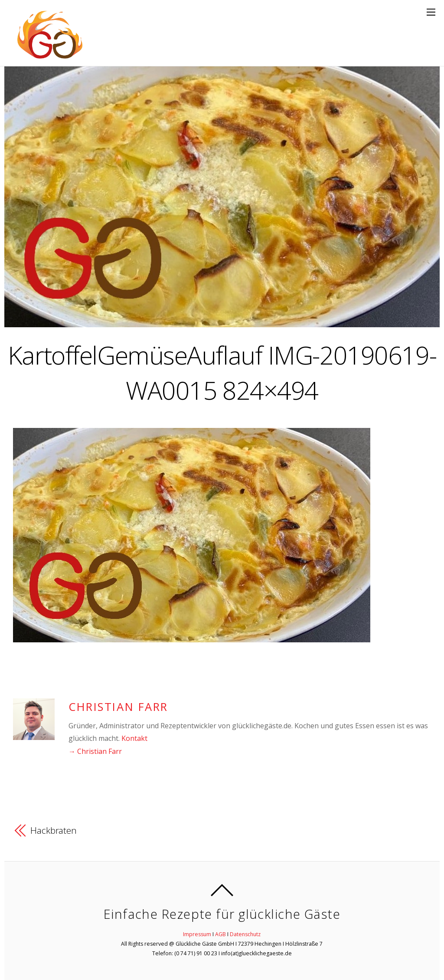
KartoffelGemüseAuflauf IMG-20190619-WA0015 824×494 (222, 372)
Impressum (197, 934)
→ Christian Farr (95, 751)
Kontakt (134, 738)
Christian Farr (118, 707)
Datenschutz (245, 934)
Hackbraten (54, 830)
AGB (220, 934)
